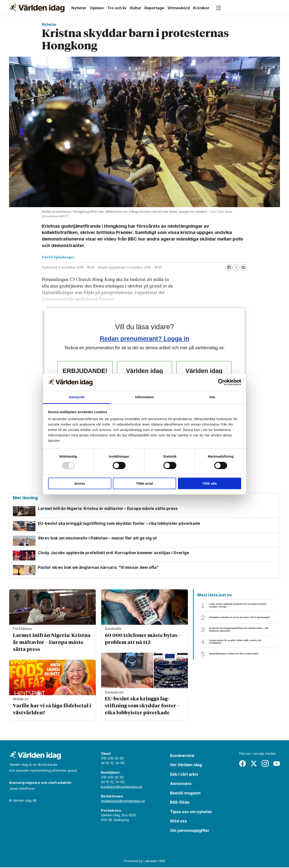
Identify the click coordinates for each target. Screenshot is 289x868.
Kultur (136, 8)
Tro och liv (117, 8)
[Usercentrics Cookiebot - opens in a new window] (221, 382)
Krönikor (201, 8)
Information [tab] (144, 397)
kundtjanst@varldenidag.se (122, 787)
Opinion (97, 8)
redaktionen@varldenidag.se (123, 801)
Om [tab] (212, 397)
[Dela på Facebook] (229, 268)
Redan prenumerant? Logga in (144, 339)
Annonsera (181, 784)
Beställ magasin (185, 794)
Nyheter (79, 8)
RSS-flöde (180, 803)
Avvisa (80, 483)
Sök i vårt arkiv (184, 775)
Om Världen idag (186, 766)
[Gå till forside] (37, 8)
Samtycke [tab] (77, 397)
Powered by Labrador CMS (145, 862)
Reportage (154, 8)
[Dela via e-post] (243, 268)
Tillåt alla (210, 483)
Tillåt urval (145, 483)
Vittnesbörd (179, 8)
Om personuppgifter (190, 831)
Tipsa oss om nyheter (191, 812)
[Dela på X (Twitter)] (236, 268)
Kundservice (182, 756)
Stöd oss (178, 822)
